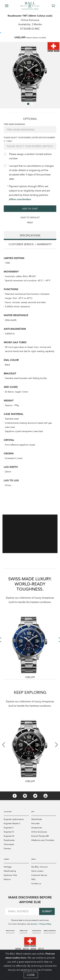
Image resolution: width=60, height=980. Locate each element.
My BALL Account (39, 867)
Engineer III (9, 832)
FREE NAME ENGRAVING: (15, 124)
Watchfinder (37, 819)
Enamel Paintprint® (40, 836)
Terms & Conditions (50, 931)
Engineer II (8, 828)
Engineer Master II (12, 824)
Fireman (7, 849)
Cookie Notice (37, 931)
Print (30, 223)
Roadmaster (9, 840)
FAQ (33, 879)
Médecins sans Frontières (43, 840)
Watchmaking (10, 871)
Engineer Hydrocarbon (14, 819)
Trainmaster (9, 844)
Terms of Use (23, 931)
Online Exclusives (39, 832)
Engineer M (9, 836)
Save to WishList (30, 218)
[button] (28, 104)
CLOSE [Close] (31, 975)
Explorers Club (10, 875)
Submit (47, 911)
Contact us (36, 884)
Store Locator (37, 871)
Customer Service (39, 875)
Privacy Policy (10, 931)
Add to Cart (30, 209)
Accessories (37, 828)
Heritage (8, 867)
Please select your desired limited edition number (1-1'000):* (29, 139)
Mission (7, 879)
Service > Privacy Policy (41, 924)
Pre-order (35, 824)
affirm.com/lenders (20, 199)
